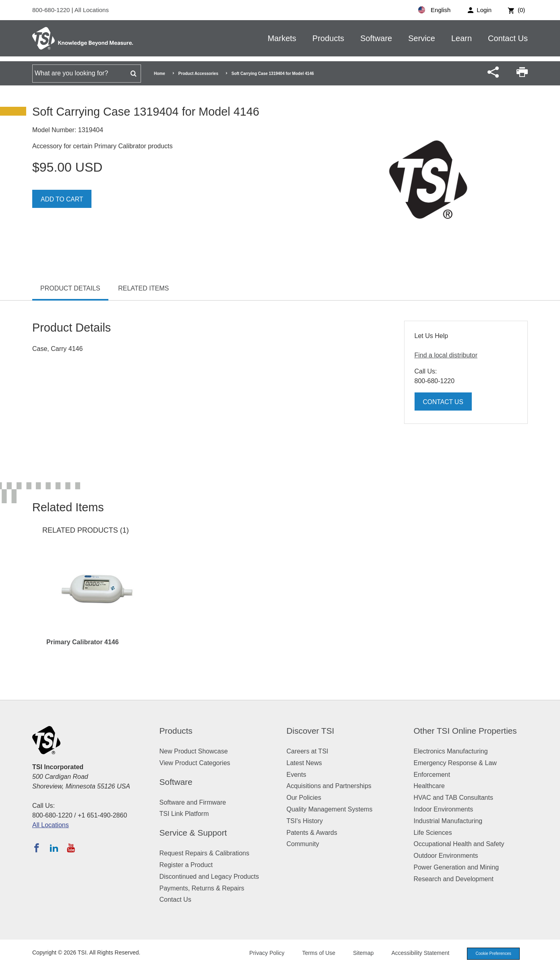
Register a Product (186, 865)
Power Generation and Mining (456, 867)
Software (376, 38)
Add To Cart (62, 199)
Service (422, 38)
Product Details (70, 288)
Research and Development (454, 879)
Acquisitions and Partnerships (329, 786)
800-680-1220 (52, 10)
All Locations (92, 10)
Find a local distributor (446, 355)
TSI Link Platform (184, 814)
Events (296, 775)
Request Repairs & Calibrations (204, 853)
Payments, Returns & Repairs (202, 888)
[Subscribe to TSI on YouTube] (71, 848)
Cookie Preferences (490, 954)
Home (160, 74)
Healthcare (429, 786)
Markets (282, 38)
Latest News (304, 763)
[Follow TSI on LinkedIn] (54, 848)
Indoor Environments (444, 809)
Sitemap (358, 954)
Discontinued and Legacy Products (209, 877)
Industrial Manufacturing (448, 821)
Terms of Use (313, 954)
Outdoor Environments (446, 856)
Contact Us (508, 38)
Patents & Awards (312, 833)
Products (328, 38)
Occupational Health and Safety (459, 844)
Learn (461, 38)
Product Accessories (198, 74)
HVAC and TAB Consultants (453, 798)
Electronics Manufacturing (451, 751)
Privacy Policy (261, 954)
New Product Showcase (194, 751)
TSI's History (305, 821)
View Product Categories (195, 763)
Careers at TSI (307, 751)
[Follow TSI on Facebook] (37, 848)
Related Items (143, 288)
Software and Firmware (193, 802)
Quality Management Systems (329, 809)
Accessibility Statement (415, 954)
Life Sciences (433, 833)
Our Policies (304, 798)
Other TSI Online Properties (465, 731)
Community (303, 844)
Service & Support (193, 833)
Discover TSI (310, 731)
